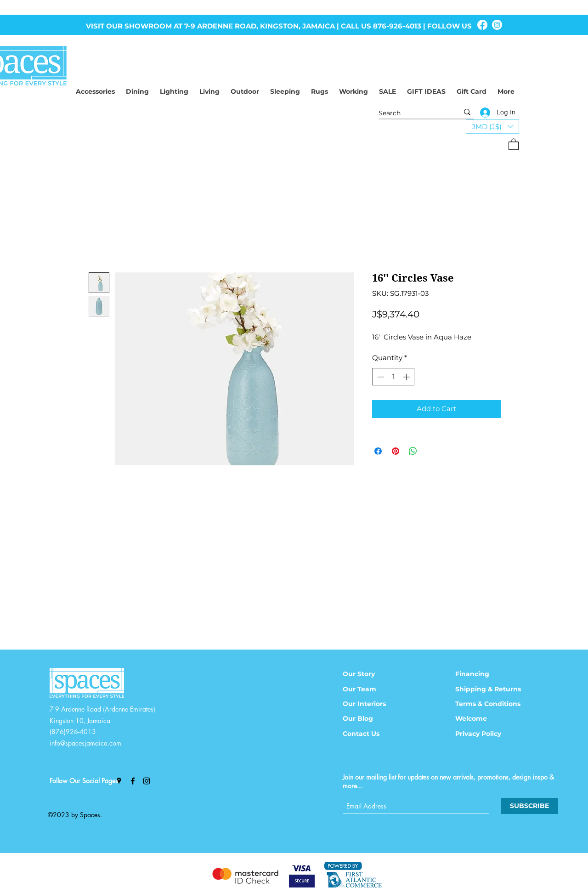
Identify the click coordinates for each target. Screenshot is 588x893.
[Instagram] (497, 25)
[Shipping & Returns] (494, 689)
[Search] (412, 113)
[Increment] (407, 377)
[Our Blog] (371, 718)
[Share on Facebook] (378, 451)
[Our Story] (371, 674)
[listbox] (492, 127)
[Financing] (484, 674)
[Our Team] (371, 689)
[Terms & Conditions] (494, 704)
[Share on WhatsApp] (413, 451)
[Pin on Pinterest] (396, 451)
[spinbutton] (393, 377)
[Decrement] (380, 377)
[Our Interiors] (371, 704)
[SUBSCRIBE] (529, 806)
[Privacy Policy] (484, 734)
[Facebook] (482, 25)
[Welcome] (484, 718)
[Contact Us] (371, 734)
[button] (492, 127)
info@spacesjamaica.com (85, 743)
